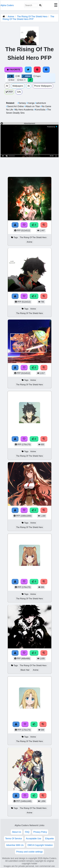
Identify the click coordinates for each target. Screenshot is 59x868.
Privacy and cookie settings (29, 852)
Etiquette (49, 839)
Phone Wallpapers (43, 86)
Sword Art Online (15, 106)
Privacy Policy (40, 832)
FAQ (27, 832)
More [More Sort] (21, 80)
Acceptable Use (34, 839)
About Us (17, 832)
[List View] (18, 76)
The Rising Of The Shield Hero (32, 17)
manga (31, 103)
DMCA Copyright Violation (40, 845)
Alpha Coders (7, 5)
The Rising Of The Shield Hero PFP (28, 18)
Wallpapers (18, 86)
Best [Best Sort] (11, 80)
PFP (9, 92)
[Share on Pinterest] (37, 70)
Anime (11, 17)
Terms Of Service (14, 839)
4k (29, 86)
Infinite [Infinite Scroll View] (27, 76)
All (7, 86)
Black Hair (25, 670)
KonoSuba (40, 110)
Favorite (13, 70)
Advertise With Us (15, 845)
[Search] (40, 5)
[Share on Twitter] (28, 70)
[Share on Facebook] (46, 70)
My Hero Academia (24, 110)
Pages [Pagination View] (37, 76)
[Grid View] (11, 76)
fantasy (22, 103)
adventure (40, 103)
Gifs (19, 92)
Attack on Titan (32, 106)
